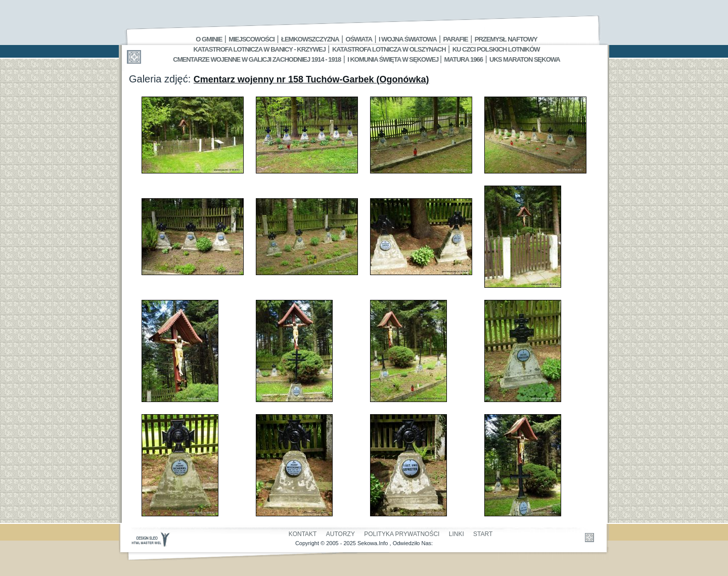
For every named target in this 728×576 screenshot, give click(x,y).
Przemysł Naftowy (506, 39)
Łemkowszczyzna (310, 39)
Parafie (456, 39)
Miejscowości (252, 39)
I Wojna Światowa (407, 39)
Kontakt (303, 534)
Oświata (359, 39)
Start (483, 534)
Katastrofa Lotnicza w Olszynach (389, 49)
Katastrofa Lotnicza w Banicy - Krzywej (259, 49)
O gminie (209, 39)
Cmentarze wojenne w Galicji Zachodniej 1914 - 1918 (257, 59)
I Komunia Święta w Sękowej (394, 59)
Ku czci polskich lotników (496, 49)
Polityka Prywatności (402, 534)
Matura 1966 (464, 59)
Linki (457, 534)
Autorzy (340, 534)
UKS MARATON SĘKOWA (525, 59)
